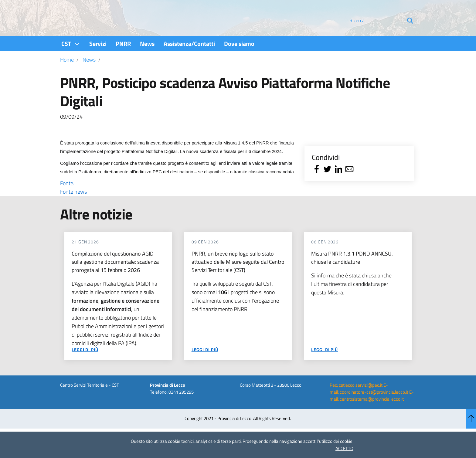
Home (67, 76)
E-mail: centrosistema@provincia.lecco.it (372, 412)
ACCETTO (344, 448)
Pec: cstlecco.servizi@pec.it (356, 401)
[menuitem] (71, 60)
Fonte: (178, 204)
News (89, 76)
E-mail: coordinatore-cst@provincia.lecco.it (369, 405)
